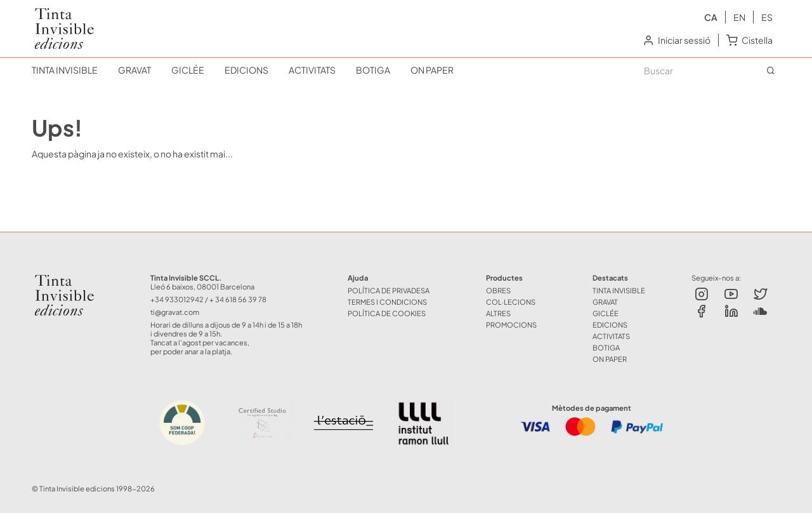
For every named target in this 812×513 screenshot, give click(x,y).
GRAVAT (134, 70)
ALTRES (498, 313)
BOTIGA (373, 70)
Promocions (511, 324)
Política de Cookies (387, 313)
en (739, 17)
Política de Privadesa (389, 290)
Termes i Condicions (387, 302)
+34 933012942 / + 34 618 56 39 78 (208, 299)
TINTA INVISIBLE (65, 70)
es (767, 17)
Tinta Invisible (59, 18)
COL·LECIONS (511, 302)
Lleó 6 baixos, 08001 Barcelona (202, 286)
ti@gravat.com (175, 312)
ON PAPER (432, 70)
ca (711, 17)
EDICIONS (246, 70)
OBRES (498, 290)
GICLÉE (188, 70)
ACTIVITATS (312, 70)
